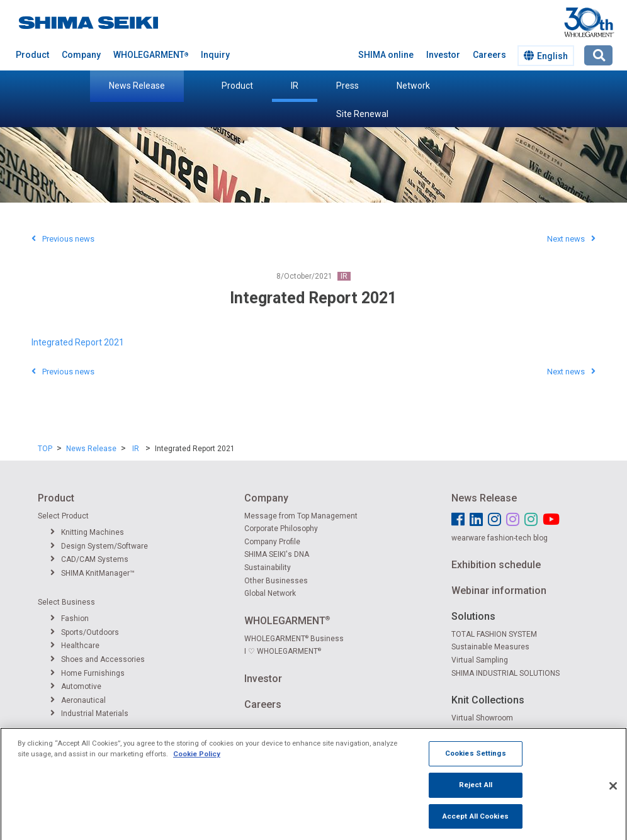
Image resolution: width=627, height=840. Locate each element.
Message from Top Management (301, 516)
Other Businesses (276, 581)
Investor (443, 55)
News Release (137, 86)
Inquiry (215, 55)
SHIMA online (386, 55)
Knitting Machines (87, 532)
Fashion (70, 619)
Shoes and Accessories (98, 659)
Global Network (270, 593)
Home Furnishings (88, 673)
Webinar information (499, 591)
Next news (571, 239)
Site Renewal (362, 114)
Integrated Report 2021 (78, 342)
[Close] (613, 796)
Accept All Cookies (476, 826)
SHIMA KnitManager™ (93, 573)
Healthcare (75, 646)
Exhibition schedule (496, 565)
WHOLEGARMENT (151, 55)
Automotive (76, 686)
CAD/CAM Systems (89, 559)
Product (237, 86)
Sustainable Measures (490, 647)
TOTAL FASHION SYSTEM (494, 634)
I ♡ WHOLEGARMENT (283, 651)
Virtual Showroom (482, 718)
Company (81, 55)
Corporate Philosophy (281, 529)
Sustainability (268, 568)
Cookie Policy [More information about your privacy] (197, 764)
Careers (489, 55)
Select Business (66, 602)
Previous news (63, 239)
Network (413, 86)
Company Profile (272, 542)
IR (295, 86)
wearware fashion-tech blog (500, 538)
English (546, 56)
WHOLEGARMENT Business (294, 639)
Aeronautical (78, 700)
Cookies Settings (476, 763)
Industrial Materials (89, 714)
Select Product (63, 516)
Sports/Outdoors (85, 632)
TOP (45, 449)
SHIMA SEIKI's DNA (277, 554)
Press (347, 86)
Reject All (476, 795)
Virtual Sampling (480, 660)
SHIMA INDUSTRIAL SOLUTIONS (506, 673)
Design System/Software (99, 546)
